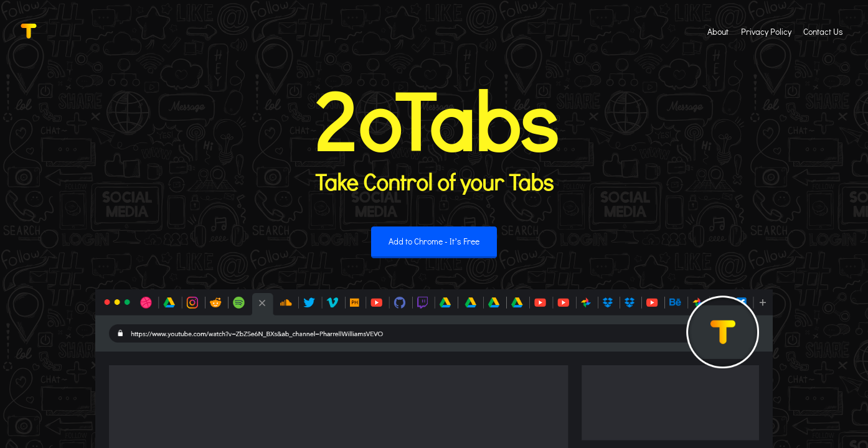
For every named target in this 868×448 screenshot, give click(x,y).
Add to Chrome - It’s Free (434, 241)
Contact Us (823, 31)
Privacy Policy (766, 31)
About (718, 31)
